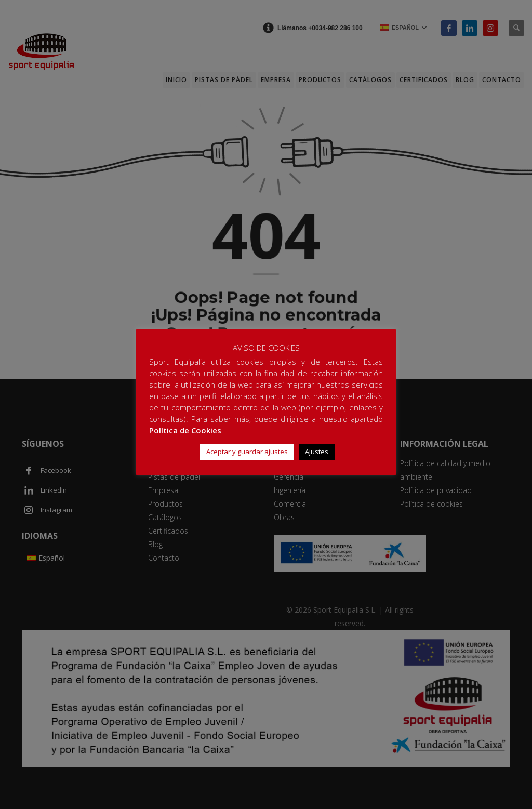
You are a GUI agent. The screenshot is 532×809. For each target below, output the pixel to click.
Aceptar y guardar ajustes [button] (247, 452)
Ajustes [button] (317, 452)
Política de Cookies (185, 430)
